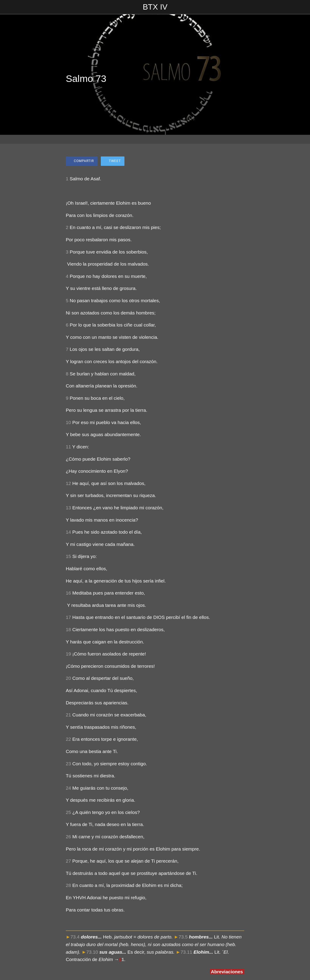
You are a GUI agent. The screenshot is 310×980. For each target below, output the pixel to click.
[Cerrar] (7, 7)
